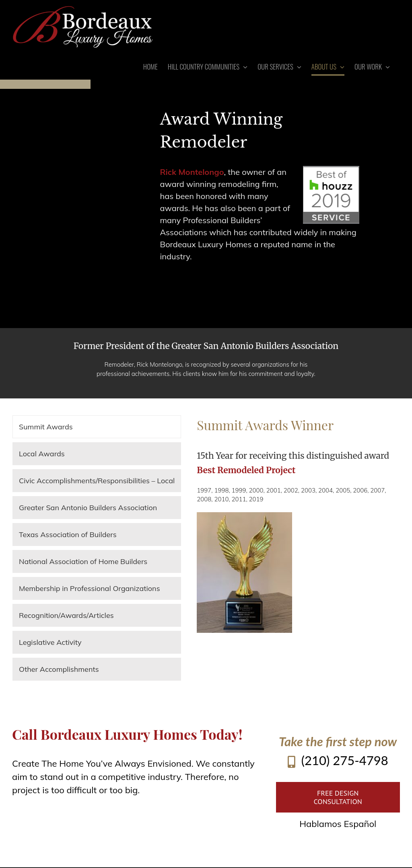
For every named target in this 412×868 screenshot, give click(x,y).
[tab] (97, 427)
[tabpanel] (298, 524)
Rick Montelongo (192, 172)
